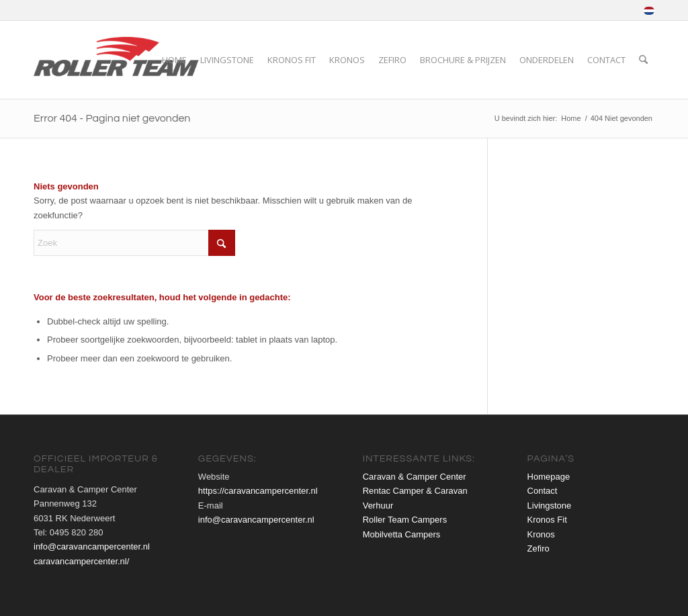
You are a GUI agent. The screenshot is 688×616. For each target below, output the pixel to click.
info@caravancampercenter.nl (92, 546)
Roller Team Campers (405, 520)
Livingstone (550, 505)
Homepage (549, 477)
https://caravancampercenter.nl (258, 491)
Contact (543, 491)
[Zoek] (643, 60)
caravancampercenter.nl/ (81, 561)
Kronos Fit (547, 520)
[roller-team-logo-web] (119, 60)
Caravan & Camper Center (415, 477)
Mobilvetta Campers (402, 534)
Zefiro (539, 548)
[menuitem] (646, 11)
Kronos (541, 534)
